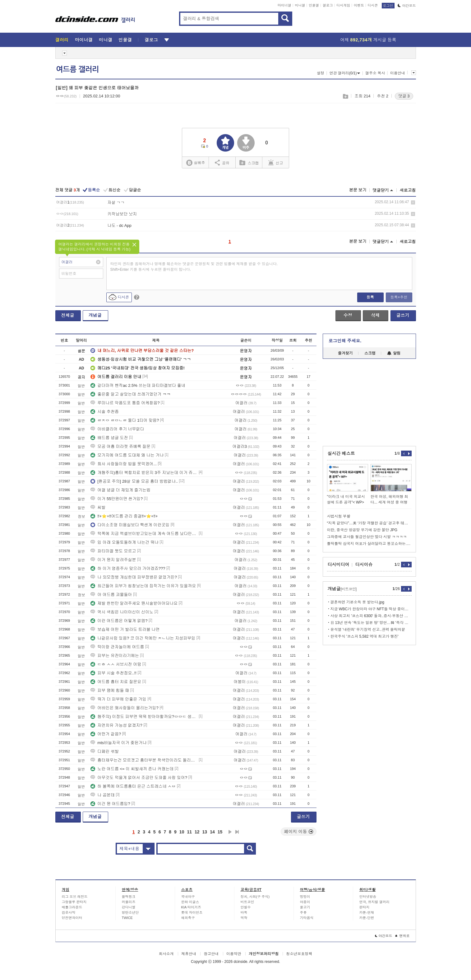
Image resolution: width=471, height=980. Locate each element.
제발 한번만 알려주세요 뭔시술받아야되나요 (134, 603)
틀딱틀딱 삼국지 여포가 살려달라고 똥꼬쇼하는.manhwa (369, 544)
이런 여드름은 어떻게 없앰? (119, 621)
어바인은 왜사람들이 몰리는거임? (124, 708)
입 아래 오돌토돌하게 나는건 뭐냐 (124, 542)
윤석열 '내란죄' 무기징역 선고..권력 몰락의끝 (368, 630)
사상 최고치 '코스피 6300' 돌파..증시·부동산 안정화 (371, 616)
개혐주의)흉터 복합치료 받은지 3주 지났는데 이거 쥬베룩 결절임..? (144, 473)
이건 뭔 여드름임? (110, 804)
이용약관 (234, 954)
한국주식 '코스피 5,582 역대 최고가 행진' (365, 636)
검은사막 (69, 912)
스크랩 (345, 96)
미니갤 (300, 5)
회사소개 (166, 954)
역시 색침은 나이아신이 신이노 (122, 612)
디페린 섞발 (105, 751)
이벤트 (359, 5)
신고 (276, 162)
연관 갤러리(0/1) (345, 73)
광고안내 (211, 954)
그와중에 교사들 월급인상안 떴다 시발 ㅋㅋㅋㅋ (367, 537)
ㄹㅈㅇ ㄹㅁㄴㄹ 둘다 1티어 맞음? (125, 420)
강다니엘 (129, 907)
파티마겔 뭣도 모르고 (113, 551)
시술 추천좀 (105, 412)
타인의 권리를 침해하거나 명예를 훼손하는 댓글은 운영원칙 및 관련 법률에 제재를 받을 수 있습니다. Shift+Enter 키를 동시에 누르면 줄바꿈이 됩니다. (194, 267)
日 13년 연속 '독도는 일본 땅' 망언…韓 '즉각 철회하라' (371, 623)
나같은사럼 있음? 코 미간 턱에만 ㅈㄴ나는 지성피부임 (143, 638)
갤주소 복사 (375, 73)
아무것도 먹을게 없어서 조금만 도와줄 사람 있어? (139, 778)
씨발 (98, 507)
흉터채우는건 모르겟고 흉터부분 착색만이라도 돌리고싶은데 (144, 760)
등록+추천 (399, 297)
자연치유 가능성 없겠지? (116, 725)
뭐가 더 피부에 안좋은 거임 (118, 699)
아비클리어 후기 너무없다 (117, 429)
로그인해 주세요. (345, 341)
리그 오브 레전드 (75, 897)
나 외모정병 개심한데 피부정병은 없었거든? (134, 577)
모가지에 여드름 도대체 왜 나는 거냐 (127, 455)
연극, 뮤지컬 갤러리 (374, 902)
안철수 (246, 907)
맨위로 (402, 936)
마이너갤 (284, 5)
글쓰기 (403, 315)
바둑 (244, 912)
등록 (370, 297)
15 (220, 832)
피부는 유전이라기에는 (115, 656)
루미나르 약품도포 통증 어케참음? (125, 403)
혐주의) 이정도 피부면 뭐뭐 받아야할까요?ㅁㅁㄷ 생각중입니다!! (144, 717)
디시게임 (343, 5)
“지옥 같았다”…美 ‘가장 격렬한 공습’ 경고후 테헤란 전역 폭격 (369, 523)
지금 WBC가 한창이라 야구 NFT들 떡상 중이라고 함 (371, 609)
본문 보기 (358, 190)
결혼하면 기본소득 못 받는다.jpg (357, 602)
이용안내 (398, 73)
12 (197, 832)
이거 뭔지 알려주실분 (113, 560)
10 (182, 832)
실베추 (196, 163)
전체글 (68, 315)
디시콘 (373, 5)
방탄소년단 (130, 912)
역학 (244, 918)
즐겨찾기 (345, 353)
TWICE (127, 918)
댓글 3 (404, 96)
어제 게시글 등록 (368, 40)
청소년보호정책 (299, 954)
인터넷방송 (368, 897)
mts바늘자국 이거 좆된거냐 (118, 743)
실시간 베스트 (341, 453)
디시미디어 (339, 565)
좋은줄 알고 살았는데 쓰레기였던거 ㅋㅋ (130, 394)
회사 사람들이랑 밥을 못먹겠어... (124, 464)
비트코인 (247, 902)
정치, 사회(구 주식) (255, 897)
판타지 (365, 907)
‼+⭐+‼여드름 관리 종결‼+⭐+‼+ (124, 516)
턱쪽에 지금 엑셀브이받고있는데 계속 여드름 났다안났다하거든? (144, 534)
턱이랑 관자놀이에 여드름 (117, 647)
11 (189, 832)
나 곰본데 (103, 795)
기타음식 (307, 918)
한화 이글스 (190, 902)
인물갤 (314, 5)
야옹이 (305, 902)
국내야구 (188, 897)
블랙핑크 (129, 897)
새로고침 (408, 190)
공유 (222, 162)
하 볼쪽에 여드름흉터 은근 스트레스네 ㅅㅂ (133, 786)
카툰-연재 (367, 912)
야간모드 (407, 6)
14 (212, 832)
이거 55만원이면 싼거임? (117, 499)
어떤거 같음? (106, 734)
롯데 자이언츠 (192, 912)
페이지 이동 (299, 832)
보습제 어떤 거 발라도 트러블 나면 (125, 629)
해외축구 (188, 918)
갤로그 (328, 5)
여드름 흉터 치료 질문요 (116, 682)
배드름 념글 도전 (109, 438)
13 (205, 832)
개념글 (95, 315)
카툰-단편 (367, 918)
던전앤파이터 (72, 918)
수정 (348, 315)
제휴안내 (189, 954)
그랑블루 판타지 (74, 902)
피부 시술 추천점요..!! (113, 673)
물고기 (305, 907)
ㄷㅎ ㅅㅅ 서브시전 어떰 (116, 664)
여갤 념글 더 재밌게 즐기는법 (120, 490)
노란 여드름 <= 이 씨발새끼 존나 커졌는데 (132, 769)
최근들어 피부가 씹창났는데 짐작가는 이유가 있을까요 (143, 586)
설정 (321, 73)
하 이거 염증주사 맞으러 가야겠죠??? (128, 568)
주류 (303, 912)
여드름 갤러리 (77, 69)
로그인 (388, 6)
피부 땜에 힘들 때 (110, 690)
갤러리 (62, 40)
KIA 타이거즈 (191, 907)
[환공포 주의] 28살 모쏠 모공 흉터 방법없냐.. (134, 481)
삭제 (413, 202)
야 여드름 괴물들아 (111, 595)
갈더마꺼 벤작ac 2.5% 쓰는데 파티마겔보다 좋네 (138, 385)
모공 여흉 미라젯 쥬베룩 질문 (120, 446)
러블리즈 (129, 902)
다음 (230, 832)
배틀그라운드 (72, 907)
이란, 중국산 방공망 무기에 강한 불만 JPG (362, 530)
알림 (394, 353)
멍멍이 (305, 897)
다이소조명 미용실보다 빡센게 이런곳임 (130, 525)
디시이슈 (364, 565)
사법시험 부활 (339, 516)
